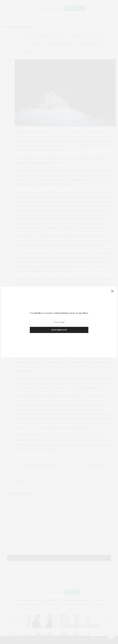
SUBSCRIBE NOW (59, 330)
